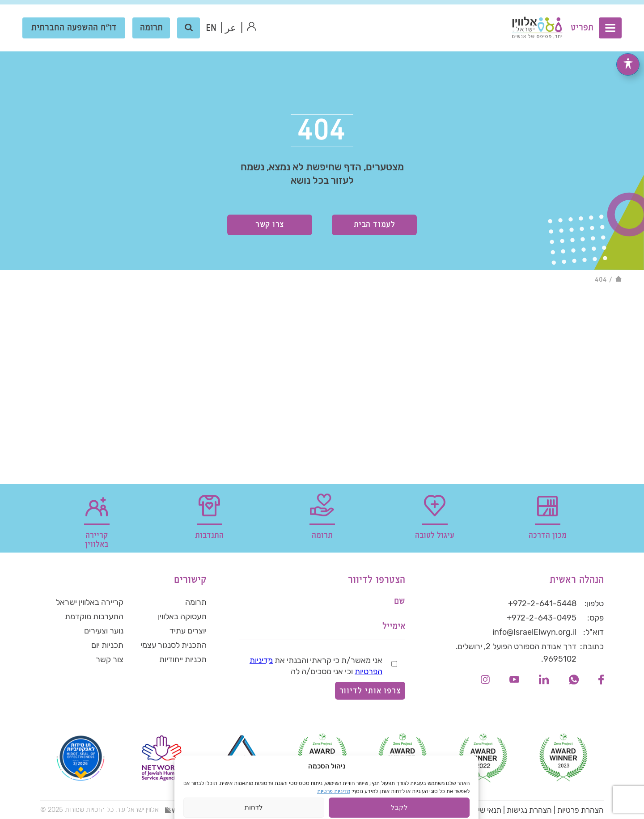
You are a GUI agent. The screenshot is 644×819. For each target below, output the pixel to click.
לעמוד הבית (374, 225)
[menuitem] (211, 28)
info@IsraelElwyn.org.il (534, 632)
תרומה (151, 28)
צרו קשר (270, 225)
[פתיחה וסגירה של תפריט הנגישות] (628, 52)
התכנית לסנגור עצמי (174, 645)
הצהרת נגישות (529, 810)
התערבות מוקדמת (94, 616)
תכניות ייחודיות (183, 659)
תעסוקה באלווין (182, 616)
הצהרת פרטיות (580, 810)
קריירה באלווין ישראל (90, 602)
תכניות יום (107, 645)
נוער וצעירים (104, 631)
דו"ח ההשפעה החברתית (74, 28)
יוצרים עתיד (188, 631)
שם (400, 602)
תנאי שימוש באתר (474, 810)
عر (231, 28)
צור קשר (110, 659)
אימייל (394, 627)
